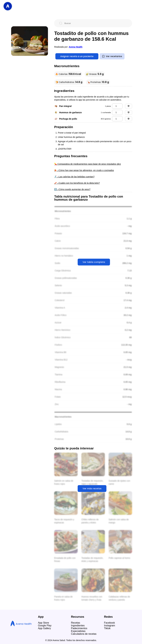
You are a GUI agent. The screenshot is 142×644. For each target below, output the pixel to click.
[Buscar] (96, 23)
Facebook (110, 623)
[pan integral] (117, 106)
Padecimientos (79, 628)
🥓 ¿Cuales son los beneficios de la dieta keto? (77, 183)
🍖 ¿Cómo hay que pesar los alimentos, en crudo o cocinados (84, 170)
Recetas (76, 623)
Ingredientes (78, 626)
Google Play (45, 626)
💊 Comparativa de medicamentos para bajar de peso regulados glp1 (87, 164)
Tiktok (107, 628)
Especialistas (78, 631)
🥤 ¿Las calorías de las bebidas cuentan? (74, 177)
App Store (44, 623)
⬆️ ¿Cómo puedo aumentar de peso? (72, 189)
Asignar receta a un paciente (77, 56)
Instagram (110, 626)
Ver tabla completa (94, 262)
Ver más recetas (92, 489)
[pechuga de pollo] (117, 119)
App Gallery (45, 628)
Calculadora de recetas (84, 634)
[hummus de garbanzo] (117, 112)
